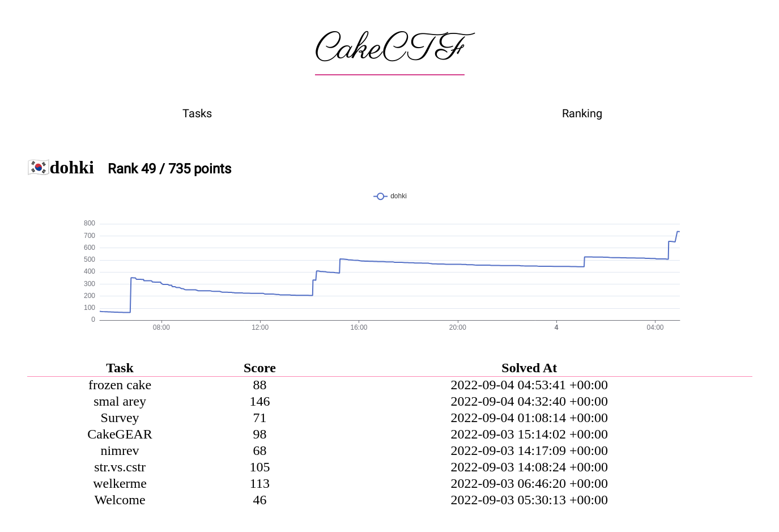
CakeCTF (390, 49)
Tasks (197, 113)
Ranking (582, 113)
